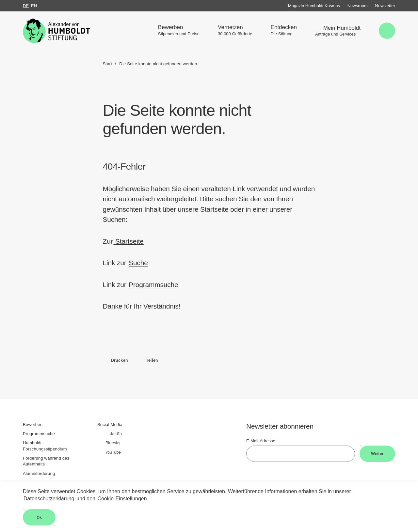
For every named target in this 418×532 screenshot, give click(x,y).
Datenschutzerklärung (49, 499)
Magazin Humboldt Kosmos (314, 6)
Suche (138, 263)
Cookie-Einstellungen (122, 499)
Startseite (128, 241)
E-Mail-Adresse (261, 441)
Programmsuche (153, 285)
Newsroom (358, 6)
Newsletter (385, 6)
